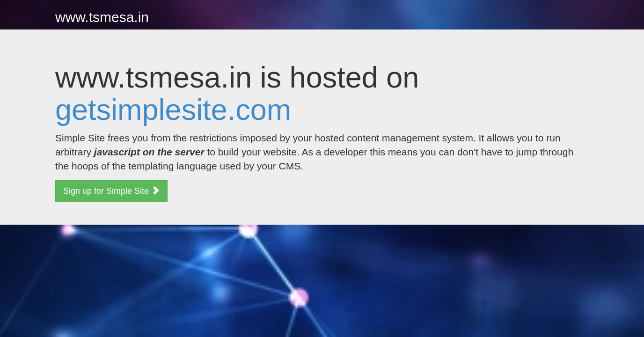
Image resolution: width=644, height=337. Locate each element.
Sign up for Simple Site (111, 191)
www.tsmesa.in (102, 17)
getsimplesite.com (173, 110)
